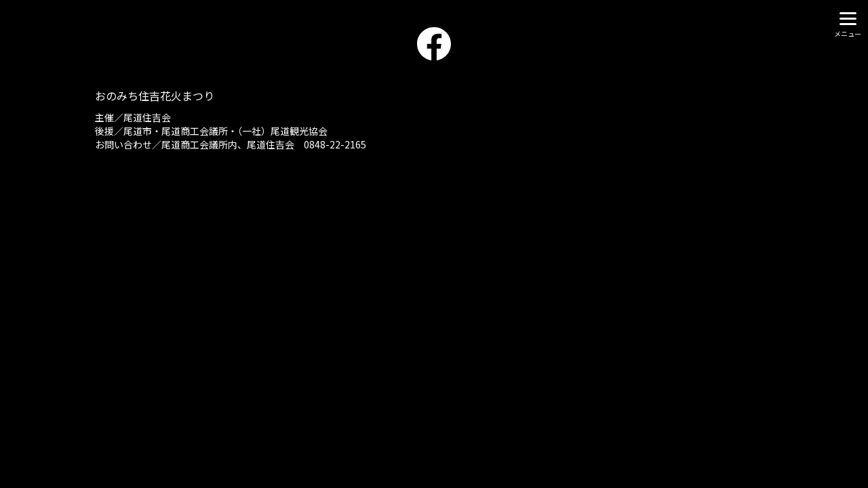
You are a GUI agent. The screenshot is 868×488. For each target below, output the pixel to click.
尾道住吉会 (147, 117)
